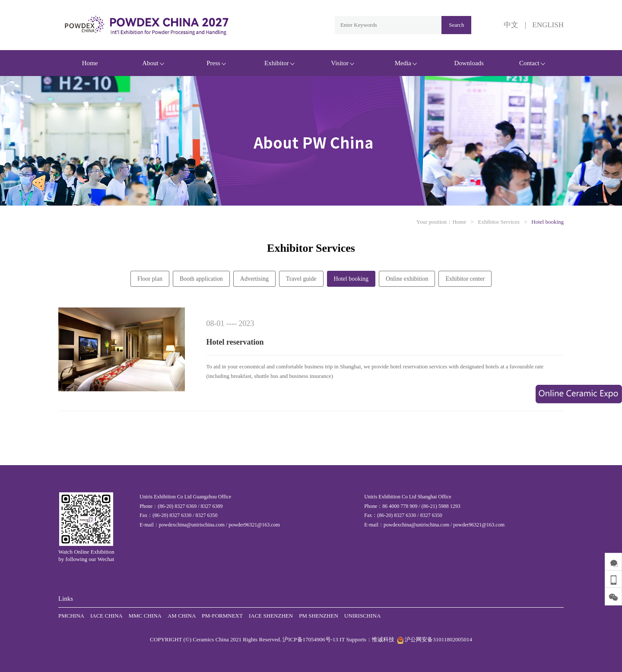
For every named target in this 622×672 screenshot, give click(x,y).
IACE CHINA (106, 616)
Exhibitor (279, 63)
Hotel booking (547, 222)
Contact (532, 63)
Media (406, 63)
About (153, 63)
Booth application (201, 279)
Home (90, 63)
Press (216, 63)
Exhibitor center (465, 279)
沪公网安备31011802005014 (434, 639)
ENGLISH (548, 25)
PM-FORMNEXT (222, 616)
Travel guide (301, 279)
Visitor (343, 63)
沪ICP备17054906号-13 (310, 639)
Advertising (254, 279)
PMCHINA (71, 616)
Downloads (469, 63)
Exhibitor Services (499, 222)
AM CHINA (182, 616)
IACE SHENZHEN (271, 616)
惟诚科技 (383, 639)
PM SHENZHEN (319, 616)
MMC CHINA (145, 616)
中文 (511, 25)
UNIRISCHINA (363, 616)
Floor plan (150, 279)
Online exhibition (407, 279)
